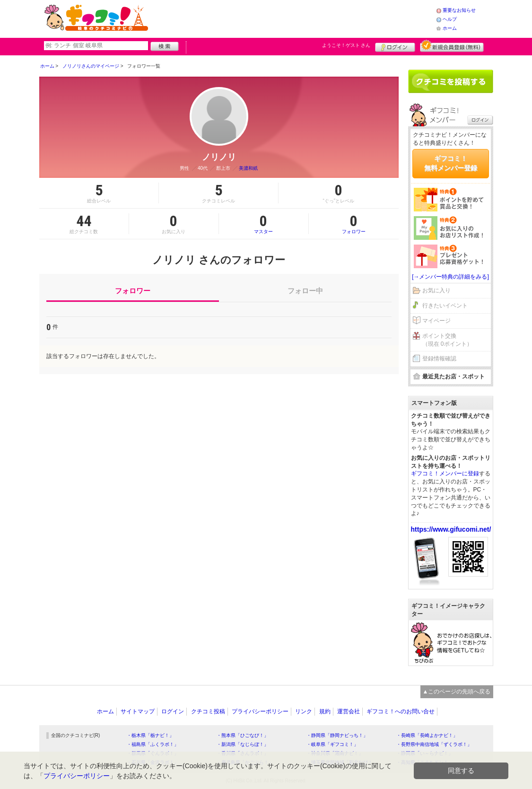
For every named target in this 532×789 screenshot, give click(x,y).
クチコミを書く (451, 81)
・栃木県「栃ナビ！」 (150, 735)
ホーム (450, 28)
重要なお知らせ (459, 10)
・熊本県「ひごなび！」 (243, 735)
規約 (325, 711)
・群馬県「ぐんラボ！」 (153, 753)
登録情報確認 (439, 359)
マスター (264, 224)
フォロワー (354, 224)
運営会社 (349, 711)
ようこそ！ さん (346, 45)
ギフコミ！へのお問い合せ (401, 711)
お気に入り (436, 290)
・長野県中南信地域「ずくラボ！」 (434, 744)
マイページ (436, 321)
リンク (304, 711)
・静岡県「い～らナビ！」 (425, 753)
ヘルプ (450, 19)
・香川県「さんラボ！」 (243, 753)
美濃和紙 (248, 168)
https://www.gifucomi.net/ (451, 529)
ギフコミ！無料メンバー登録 (451, 163)
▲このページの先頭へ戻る (457, 692)
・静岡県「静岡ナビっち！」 (337, 735)
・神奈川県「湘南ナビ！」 (335, 753)
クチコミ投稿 (208, 711)
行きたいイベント (445, 306)
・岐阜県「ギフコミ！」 (332, 744)
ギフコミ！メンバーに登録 (445, 473)
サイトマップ (138, 711)
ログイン (395, 46)
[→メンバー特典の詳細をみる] (450, 277)
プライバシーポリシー (260, 711)
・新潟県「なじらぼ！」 (243, 744)
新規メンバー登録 (452, 46)
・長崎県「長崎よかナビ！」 (427, 735)
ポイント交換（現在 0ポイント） (447, 340)
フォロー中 (305, 291)
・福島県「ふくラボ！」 (153, 744)
